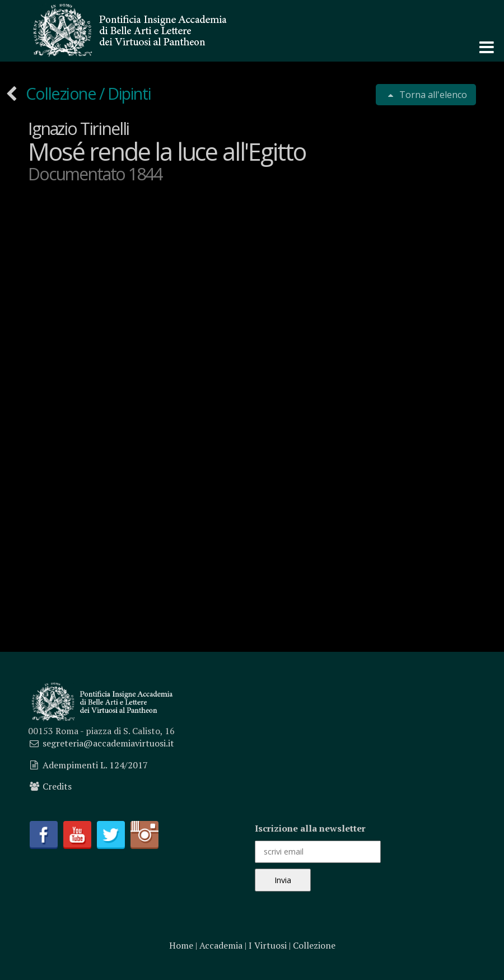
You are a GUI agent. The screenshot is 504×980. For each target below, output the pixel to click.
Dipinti (129, 93)
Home (181, 945)
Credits (57, 786)
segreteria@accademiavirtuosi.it (108, 743)
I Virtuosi (268, 945)
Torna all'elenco (432, 95)
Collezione (62, 93)
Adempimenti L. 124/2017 (95, 765)
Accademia (221, 945)
